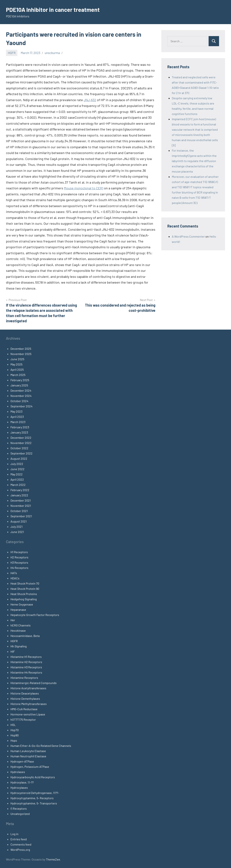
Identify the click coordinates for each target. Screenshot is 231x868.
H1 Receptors (19, 552)
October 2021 (19, 511)
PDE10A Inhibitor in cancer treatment (55, 9)
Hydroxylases (19, 788)
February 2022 (20, 490)
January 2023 (19, 432)
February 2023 (20, 427)
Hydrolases (18, 772)
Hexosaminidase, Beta (25, 636)
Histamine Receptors (24, 678)
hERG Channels (21, 625)
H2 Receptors (19, 557)
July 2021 (17, 527)
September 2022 (21, 453)
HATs (14, 573)
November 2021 (21, 506)
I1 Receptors (19, 808)
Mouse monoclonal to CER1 (84, 188)
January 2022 (19, 495)
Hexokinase (18, 630)
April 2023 (17, 417)
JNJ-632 (90, 100)
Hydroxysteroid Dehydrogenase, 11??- (35, 793)
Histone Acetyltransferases (28, 688)
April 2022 (17, 479)
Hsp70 (15, 730)
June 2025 (17, 359)
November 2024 (21, 396)
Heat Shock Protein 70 (25, 583)
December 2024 (21, 390)
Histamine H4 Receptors (26, 672)
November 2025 (21, 354)
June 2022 (17, 469)
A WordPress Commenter (188, 236)
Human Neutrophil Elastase (28, 756)
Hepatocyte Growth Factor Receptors (35, 615)
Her (13, 620)
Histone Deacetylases (25, 693)
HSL (13, 725)
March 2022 (18, 485)
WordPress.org (20, 850)
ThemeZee (53, 859)
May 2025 (16, 364)
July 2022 (17, 464)
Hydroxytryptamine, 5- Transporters (34, 803)
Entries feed (19, 839)
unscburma (52, 53)
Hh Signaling (19, 646)
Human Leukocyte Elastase (28, 751)
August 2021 (19, 521)
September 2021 (21, 516)
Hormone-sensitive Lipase (28, 714)
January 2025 (19, 385)
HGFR (12, 53)
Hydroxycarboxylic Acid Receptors (33, 777)
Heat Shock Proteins (24, 594)
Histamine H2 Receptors (26, 662)
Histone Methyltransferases (29, 704)
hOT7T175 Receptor (23, 719)
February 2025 (20, 380)
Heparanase (18, 610)
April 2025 (17, 370)
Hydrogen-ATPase (22, 761)
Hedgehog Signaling (24, 599)
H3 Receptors (19, 562)
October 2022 (19, 448)
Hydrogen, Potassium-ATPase (30, 767)
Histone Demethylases (25, 699)
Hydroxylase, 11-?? (22, 782)
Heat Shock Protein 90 (25, 589)
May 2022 (17, 474)
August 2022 (19, 458)
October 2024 (19, 401)
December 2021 (21, 500)
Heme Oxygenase (22, 604)
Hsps (14, 740)
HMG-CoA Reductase (24, 709)
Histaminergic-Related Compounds (34, 683)
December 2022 (21, 438)
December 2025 (21, 349)
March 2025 (18, 375)
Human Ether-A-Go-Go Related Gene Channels (41, 746)
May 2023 (16, 411)
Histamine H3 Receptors (26, 667)
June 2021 (17, 532)
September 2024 (21, 406)
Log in (14, 834)
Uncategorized (20, 814)
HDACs (15, 578)
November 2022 (21, 443)
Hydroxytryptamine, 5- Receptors (32, 798)
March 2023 (18, 422)
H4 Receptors (19, 568)
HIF (13, 651)
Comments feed (21, 844)
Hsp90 (15, 735)
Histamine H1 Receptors (26, 657)
